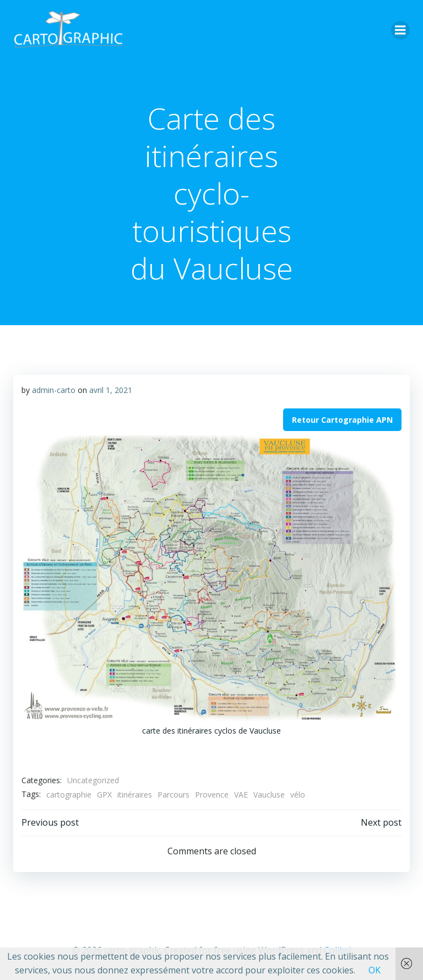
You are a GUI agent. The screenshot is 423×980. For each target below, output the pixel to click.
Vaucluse (269, 795)
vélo (298, 795)
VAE (241, 795)
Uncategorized (93, 780)
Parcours (173, 795)
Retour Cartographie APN (342, 420)
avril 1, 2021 (111, 390)
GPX (104, 795)
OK (375, 970)
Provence (212, 795)
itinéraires (135, 795)
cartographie (69, 795)
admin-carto (54, 390)
